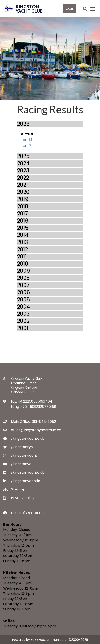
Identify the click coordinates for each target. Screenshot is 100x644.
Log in (70, 9)
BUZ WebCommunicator (49, 640)
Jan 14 (26, 140)
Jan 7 (26, 146)
